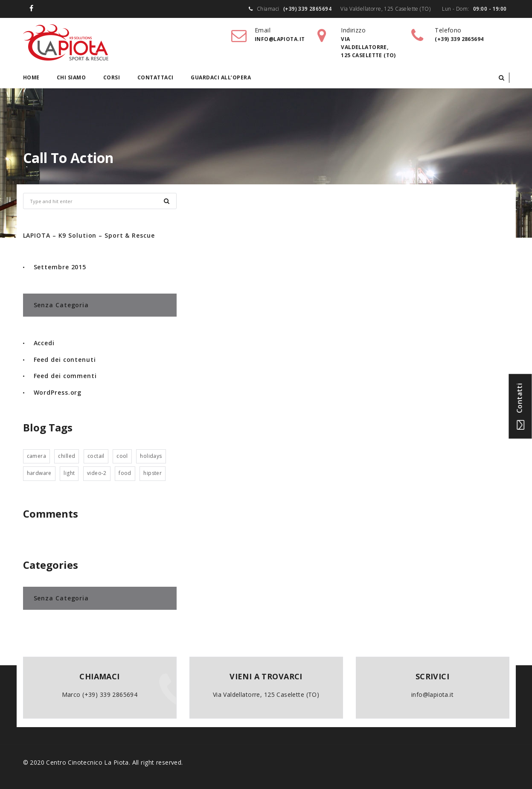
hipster (153, 473)
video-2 (97, 473)
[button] (501, 78)
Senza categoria (61, 305)
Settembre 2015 (60, 267)
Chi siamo (71, 77)
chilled (67, 456)
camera (37, 456)
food (125, 473)
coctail (96, 456)
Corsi (112, 77)
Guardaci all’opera (221, 77)
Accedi (44, 343)
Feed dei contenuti (65, 360)
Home (31, 77)
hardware (39, 473)
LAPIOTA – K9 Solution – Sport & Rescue (89, 235)
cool (122, 456)
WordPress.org (58, 392)
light (69, 473)
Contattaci (156, 77)
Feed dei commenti (65, 376)
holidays (151, 456)
